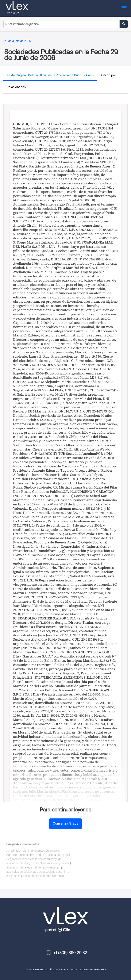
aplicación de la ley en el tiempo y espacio (33, 867)
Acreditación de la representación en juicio (33, 851)
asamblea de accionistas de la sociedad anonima (38, 872)
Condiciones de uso (36, 969)
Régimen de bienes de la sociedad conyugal (34, 859)
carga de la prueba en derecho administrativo (35, 876)
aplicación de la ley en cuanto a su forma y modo (37, 863)
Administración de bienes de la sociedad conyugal (38, 855)
